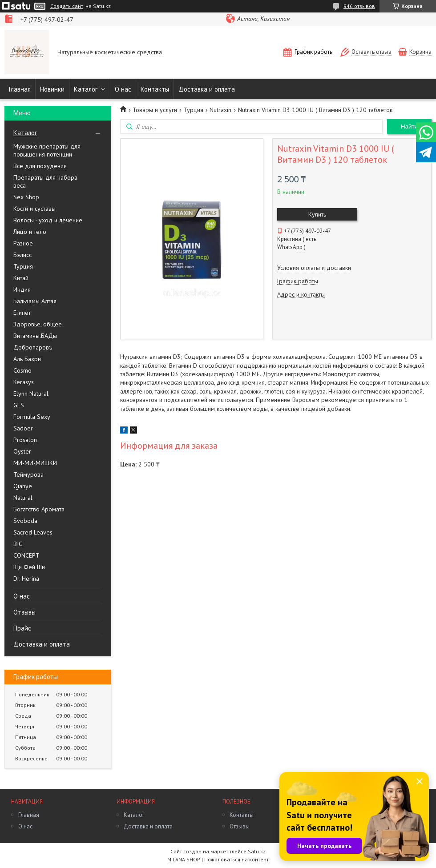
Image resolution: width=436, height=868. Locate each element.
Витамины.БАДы (35, 336)
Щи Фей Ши (29, 567)
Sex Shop (26, 197)
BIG (18, 544)
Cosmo (22, 370)
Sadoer (23, 428)
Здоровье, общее (38, 324)
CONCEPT (26, 555)
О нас (123, 89)
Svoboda (25, 521)
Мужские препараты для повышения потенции (47, 150)
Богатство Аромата (39, 509)
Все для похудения (40, 166)
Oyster (22, 451)
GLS (19, 405)
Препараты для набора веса (45, 181)
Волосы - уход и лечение (48, 220)
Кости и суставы (34, 209)
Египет (22, 313)
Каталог (86, 89)
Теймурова (28, 474)
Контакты (155, 89)
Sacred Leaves (33, 532)
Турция (23, 266)
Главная (20, 89)
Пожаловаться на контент (236, 859)
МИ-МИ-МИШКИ (35, 463)
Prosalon (25, 440)
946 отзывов (359, 6)
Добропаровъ (33, 347)
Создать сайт (67, 6)
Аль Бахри (27, 359)
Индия (22, 289)
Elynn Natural (31, 394)
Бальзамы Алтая (35, 301)
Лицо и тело (30, 232)
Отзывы (24, 612)
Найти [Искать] (409, 127)
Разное (23, 243)
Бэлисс (22, 255)
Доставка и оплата (207, 89)
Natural (23, 498)
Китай (21, 278)
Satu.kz (257, 851)
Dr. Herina (26, 579)
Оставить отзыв (371, 52)
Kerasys (24, 382)
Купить (317, 214)
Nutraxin (220, 110)
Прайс (22, 628)
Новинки (52, 89)
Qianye (23, 486)
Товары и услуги (155, 110)
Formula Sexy (32, 417)
